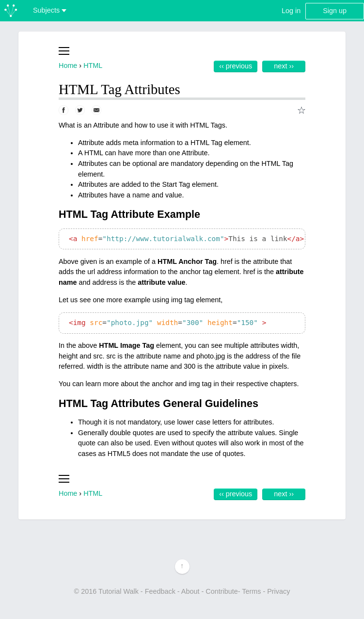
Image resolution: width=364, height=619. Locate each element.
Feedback (160, 591)
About (190, 591)
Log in (291, 11)
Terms (251, 591)
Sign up (335, 11)
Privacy (278, 591)
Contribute (222, 591)
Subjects (50, 10)
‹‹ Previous (236, 66)
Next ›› (284, 66)
